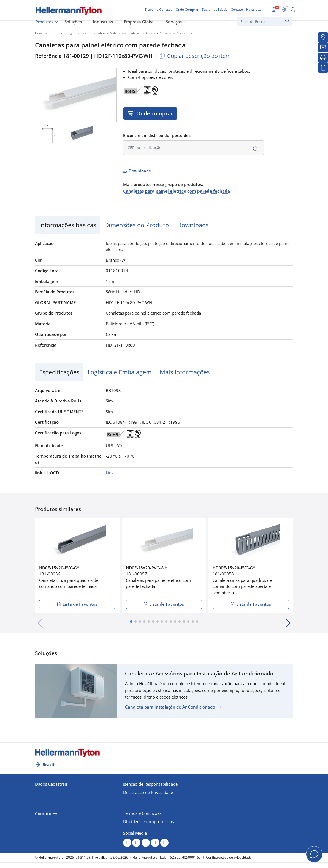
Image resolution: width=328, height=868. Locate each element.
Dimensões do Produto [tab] (137, 225)
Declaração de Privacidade (148, 792)
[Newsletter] (323, 47)
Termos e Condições (142, 813)
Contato (43, 813)
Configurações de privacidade (229, 857)
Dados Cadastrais (51, 784)
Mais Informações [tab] (185, 372)
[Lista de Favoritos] (323, 68)
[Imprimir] (323, 58)
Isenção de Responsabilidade (150, 784)
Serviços (174, 22)
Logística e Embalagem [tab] (120, 372)
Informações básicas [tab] (68, 225)
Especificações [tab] (59, 372)
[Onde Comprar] (323, 37)
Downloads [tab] (193, 225)
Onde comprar (154, 113)
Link (110, 473)
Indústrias (103, 22)
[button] (131, 621)
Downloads (139, 171)
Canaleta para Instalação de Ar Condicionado (170, 707)
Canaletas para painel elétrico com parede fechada (177, 191)
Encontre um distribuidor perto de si (158, 135)
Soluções (73, 22)
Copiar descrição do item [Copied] (195, 56)
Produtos (44, 22)
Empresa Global (139, 22)
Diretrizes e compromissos (148, 821)
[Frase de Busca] (265, 21)
